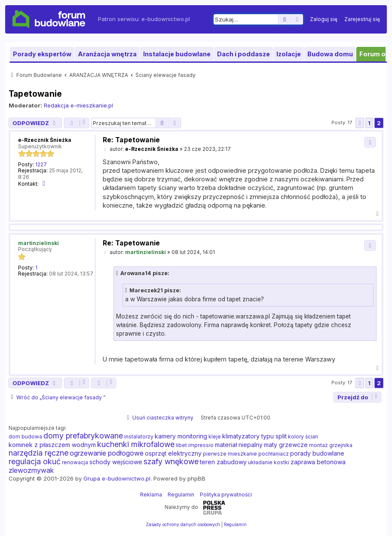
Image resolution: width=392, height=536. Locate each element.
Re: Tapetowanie (131, 140)
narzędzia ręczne (38, 453)
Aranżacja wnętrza (107, 54)
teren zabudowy (223, 462)
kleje (215, 436)
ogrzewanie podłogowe (107, 453)
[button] (360, 123)
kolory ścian (303, 436)
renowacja (75, 462)
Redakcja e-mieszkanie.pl (78, 105)
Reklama (151, 495)
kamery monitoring (181, 436)
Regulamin (181, 495)
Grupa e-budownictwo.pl (117, 478)
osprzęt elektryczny (173, 453)
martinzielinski (38, 243)
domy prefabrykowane (83, 436)
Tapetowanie (35, 94)
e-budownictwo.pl (166, 19)
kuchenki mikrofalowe (136, 444)
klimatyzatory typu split (254, 436)
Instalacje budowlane (177, 54)
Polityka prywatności (226, 495)
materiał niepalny (239, 445)
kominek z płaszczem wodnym (52, 445)
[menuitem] (324, 19)
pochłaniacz (274, 454)
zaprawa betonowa (318, 462)
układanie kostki (269, 462)
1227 (41, 165)
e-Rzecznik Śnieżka (45, 140)
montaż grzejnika (331, 445)
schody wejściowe (116, 462)
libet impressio (195, 445)
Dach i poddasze (243, 54)
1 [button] (369, 123)
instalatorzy (139, 436)
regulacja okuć (35, 462)
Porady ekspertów (42, 54)
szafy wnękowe (171, 462)
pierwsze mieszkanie (230, 454)
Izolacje (289, 54)
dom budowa (25, 436)
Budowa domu (330, 54)
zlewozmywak (31, 470)
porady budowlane (317, 453)
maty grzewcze (286, 445)
